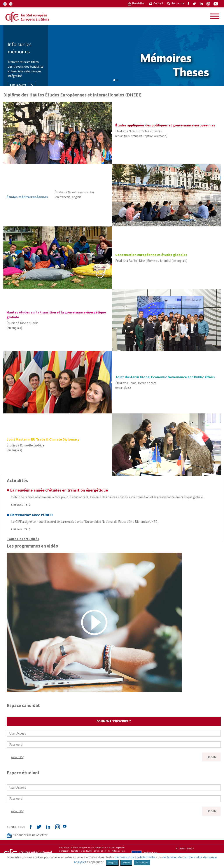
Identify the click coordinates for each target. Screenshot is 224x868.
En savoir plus (142, 863)
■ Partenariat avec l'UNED (30, 515)
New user (17, 757)
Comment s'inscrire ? (114, 721)
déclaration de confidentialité (135, 857)
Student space (185, 848)
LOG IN (211, 757)
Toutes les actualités (23, 539)
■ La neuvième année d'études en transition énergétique (57, 490)
